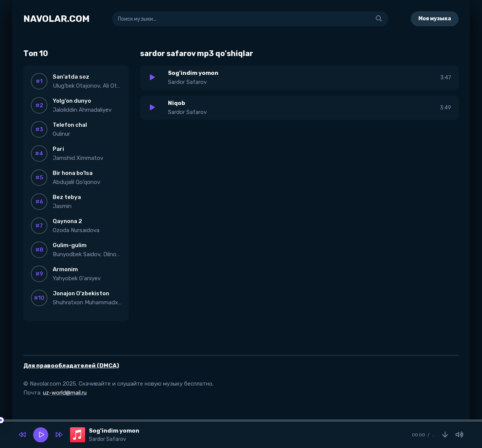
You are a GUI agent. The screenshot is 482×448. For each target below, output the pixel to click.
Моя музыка (435, 19)
